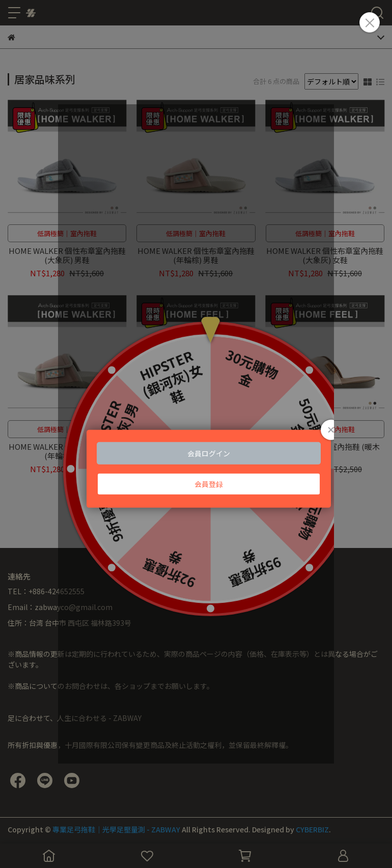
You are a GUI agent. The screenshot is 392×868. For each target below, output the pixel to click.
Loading (196, 434)
